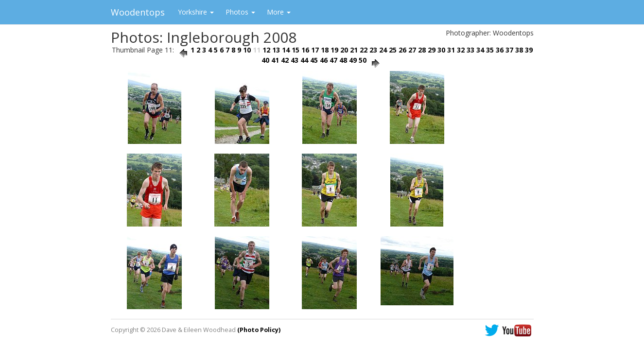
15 (296, 50)
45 (314, 60)
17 (315, 50)
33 (470, 50)
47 (333, 60)
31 (451, 50)
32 (461, 50)
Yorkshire (196, 12)
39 (529, 50)
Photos (240, 12)
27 (412, 50)
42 (285, 60)
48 (343, 60)
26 (402, 50)
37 (509, 50)
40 (265, 60)
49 (353, 60)
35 (490, 50)
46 (324, 60)
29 (432, 50)
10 (247, 50)
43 (295, 60)
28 (422, 50)
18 (325, 50)
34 (480, 50)
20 (344, 50)
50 (363, 60)
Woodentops (138, 12)
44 (304, 60)
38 (519, 50)
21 (354, 50)
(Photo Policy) (259, 330)
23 (373, 50)
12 (266, 50)
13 (276, 50)
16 (305, 50)
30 (441, 50)
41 (275, 60)
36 (500, 50)
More (279, 12)
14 (286, 50)
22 (364, 50)
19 (334, 50)
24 (383, 50)
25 (393, 50)
